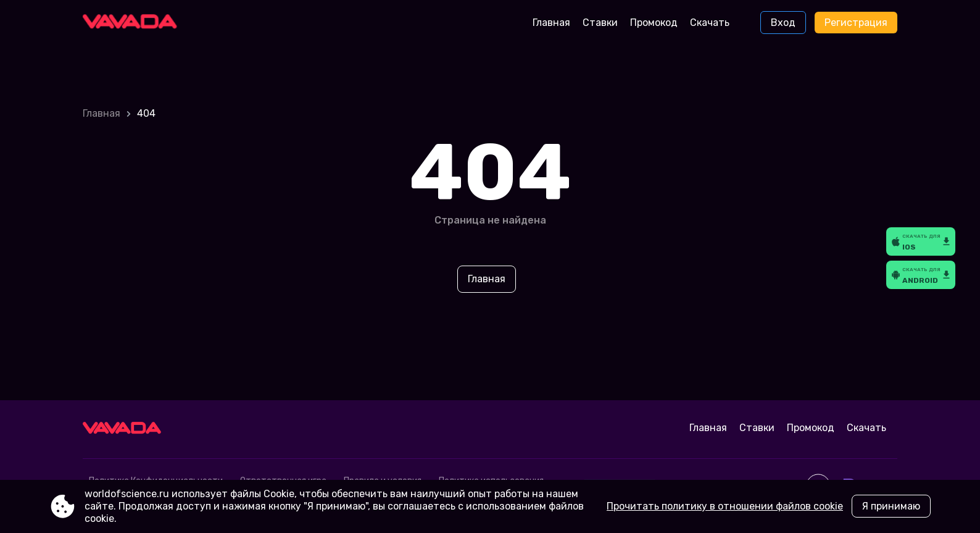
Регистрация (856, 23)
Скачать (710, 23)
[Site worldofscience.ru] (134, 23)
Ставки (600, 23)
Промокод (654, 23)
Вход (783, 23)
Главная (551, 23)
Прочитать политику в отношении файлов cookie (725, 506)
